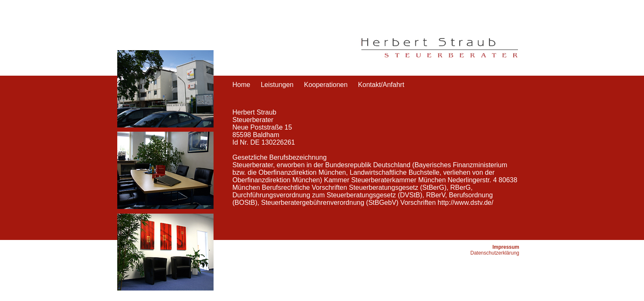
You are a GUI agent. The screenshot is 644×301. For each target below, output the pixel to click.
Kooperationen (326, 85)
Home (241, 85)
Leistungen (277, 85)
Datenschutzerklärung (495, 253)
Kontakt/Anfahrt (381, 85)
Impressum (506, 247)
